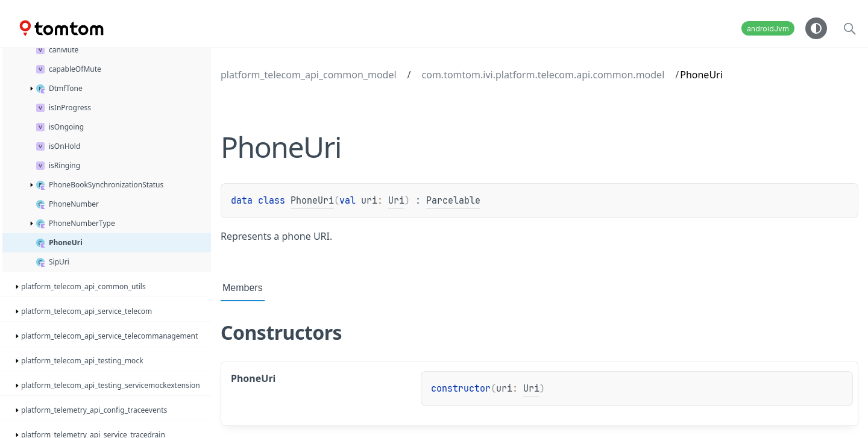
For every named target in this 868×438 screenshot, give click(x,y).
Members (243, 288)
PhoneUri (312, 201)
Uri (396, 201)
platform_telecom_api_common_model (309, 75)
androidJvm (768, 29)
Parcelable (453, 201)
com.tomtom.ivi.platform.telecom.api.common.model (543, 75)
